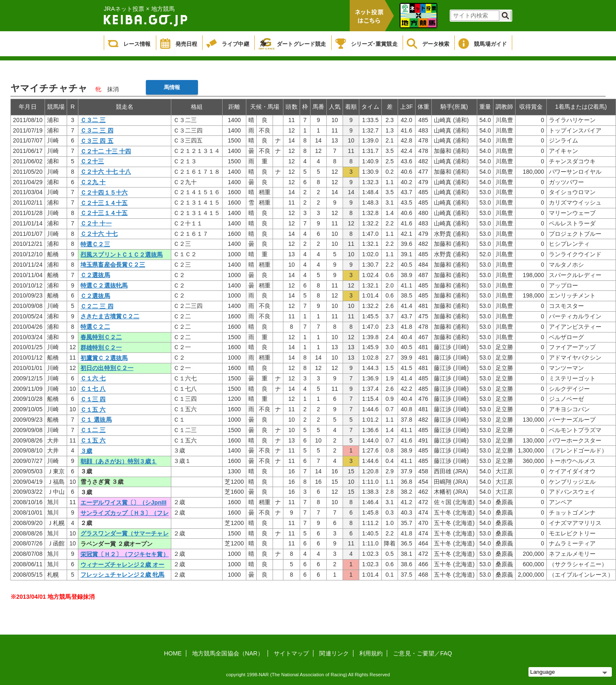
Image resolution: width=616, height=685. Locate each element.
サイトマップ (292, 653)
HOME (173, 653)
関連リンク (334, 653)
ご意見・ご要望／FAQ (422, 653)
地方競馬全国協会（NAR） (228, 653)
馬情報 (172, 87)
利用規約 (371, 653)
